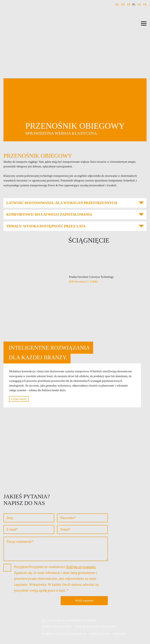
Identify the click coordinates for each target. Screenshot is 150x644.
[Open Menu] (144, 23)
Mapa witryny (100, 634)
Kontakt (120, 634)
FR (129, 4)
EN (123, 4)
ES (139, 4)
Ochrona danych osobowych (64, 634)
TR (145, 4)
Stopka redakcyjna (57, 627)
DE (117, 4)
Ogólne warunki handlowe (95, 627)
